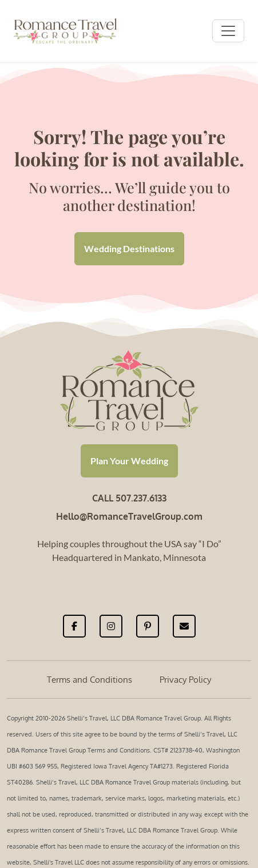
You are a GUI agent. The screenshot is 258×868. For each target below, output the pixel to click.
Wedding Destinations (129, 248)
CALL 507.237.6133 (129, 498)
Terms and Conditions (90, 680)
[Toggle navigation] (228, 31)
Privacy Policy (185, 680)
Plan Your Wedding (129, 461)
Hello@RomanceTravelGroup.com (129, 516)
